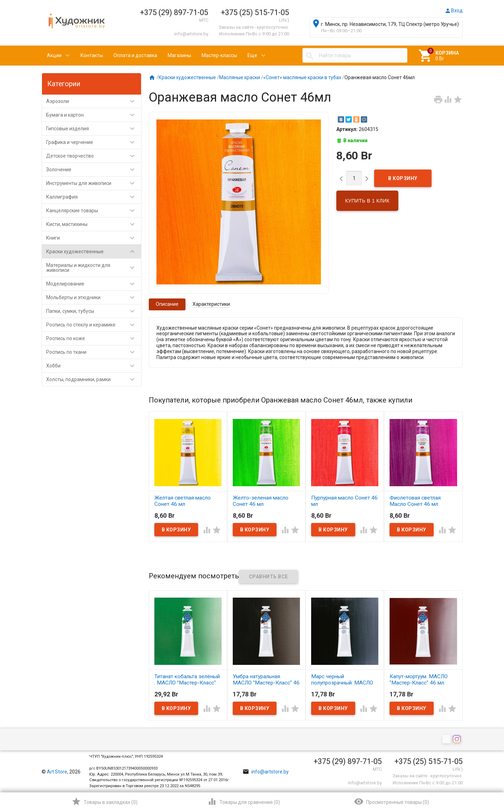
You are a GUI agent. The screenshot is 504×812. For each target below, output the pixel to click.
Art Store (57, 772)
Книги (94, 238)
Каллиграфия (94, 197)
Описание (167, 304)
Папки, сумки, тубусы (94, 311)
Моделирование (94, 284)
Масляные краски (240, 77)
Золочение (94, 170)
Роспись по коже (94, 338)
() (104, 801)
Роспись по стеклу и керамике (94, 325)
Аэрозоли (94, 101)
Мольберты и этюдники (94, 297)
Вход (454, 11)
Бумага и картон (94, 115)
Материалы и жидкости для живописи (94, 268)
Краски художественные (94, 252)
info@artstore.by (191, 34)
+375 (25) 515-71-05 (255, 12)
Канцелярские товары (94, 211)
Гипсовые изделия (94, 129)
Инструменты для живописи (94, 183)
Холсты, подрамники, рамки (94, 379)
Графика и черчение (94, 142)
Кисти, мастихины (94, 224)
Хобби (94, 366)
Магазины (179, 55)
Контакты (92, 55)
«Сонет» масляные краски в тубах (302, 77)
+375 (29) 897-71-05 (174, 12)
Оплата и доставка (135, 55)
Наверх (475, 778)
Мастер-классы (219, 55)
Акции (54, 55)
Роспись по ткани (94, 352)
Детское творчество (94, 156)
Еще (252, 55)
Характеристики (211, 304)
